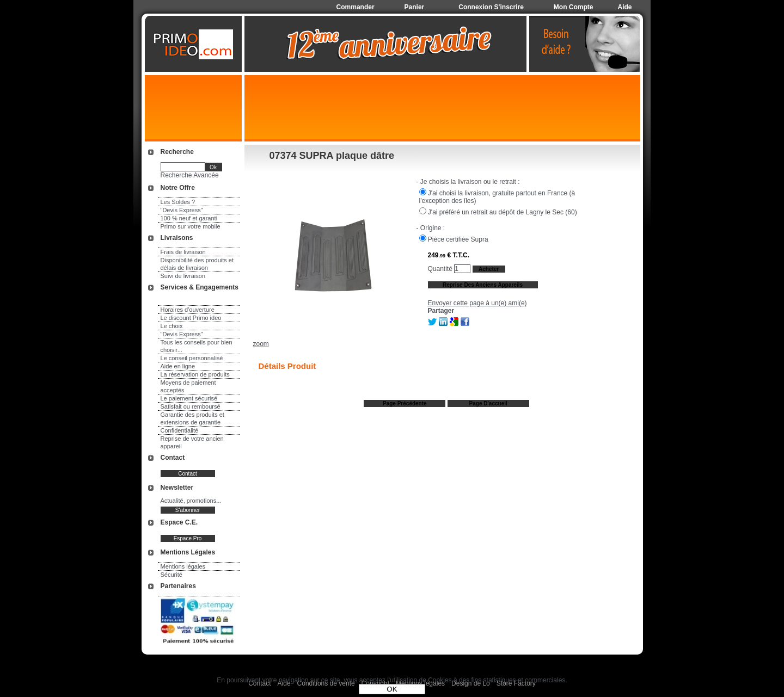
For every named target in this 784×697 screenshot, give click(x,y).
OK (392, 689)
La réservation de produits (195, 374)
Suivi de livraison (183, 276)
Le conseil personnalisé (192, 358)
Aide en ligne (178, 366)
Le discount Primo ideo (191, 318)
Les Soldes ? (178, 202)
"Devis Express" (182, 210)
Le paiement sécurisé (189, 398)
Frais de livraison (183, 252)
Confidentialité (180, 430)
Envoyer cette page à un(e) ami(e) (477, 303)
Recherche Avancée (190, 175)
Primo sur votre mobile (191, 226)
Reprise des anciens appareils (483, 285)
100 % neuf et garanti (189, 218)
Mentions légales (183, 566)
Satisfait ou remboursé (191, 406)
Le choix (172, 326)
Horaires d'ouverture (188, 310)
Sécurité (171, 575)
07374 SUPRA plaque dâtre (332, 156)
